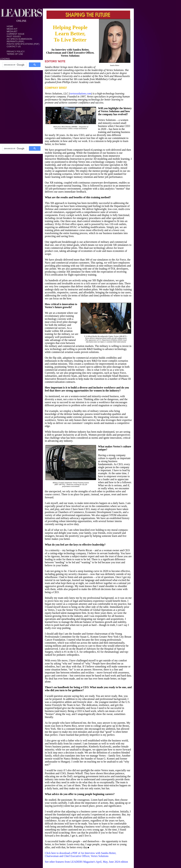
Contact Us (14, 46)
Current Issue (16, 34)
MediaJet (12, 31)
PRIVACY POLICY (16, 51)
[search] (14, 65)
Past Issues (14, 36)
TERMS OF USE (15, 54)
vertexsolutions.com (80, 94)
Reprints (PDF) (15, 41)
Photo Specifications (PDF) (23, 44)
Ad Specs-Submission (19, 39)
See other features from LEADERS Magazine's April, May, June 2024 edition (86, 862)
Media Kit (12, 29)
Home (10, 26)
